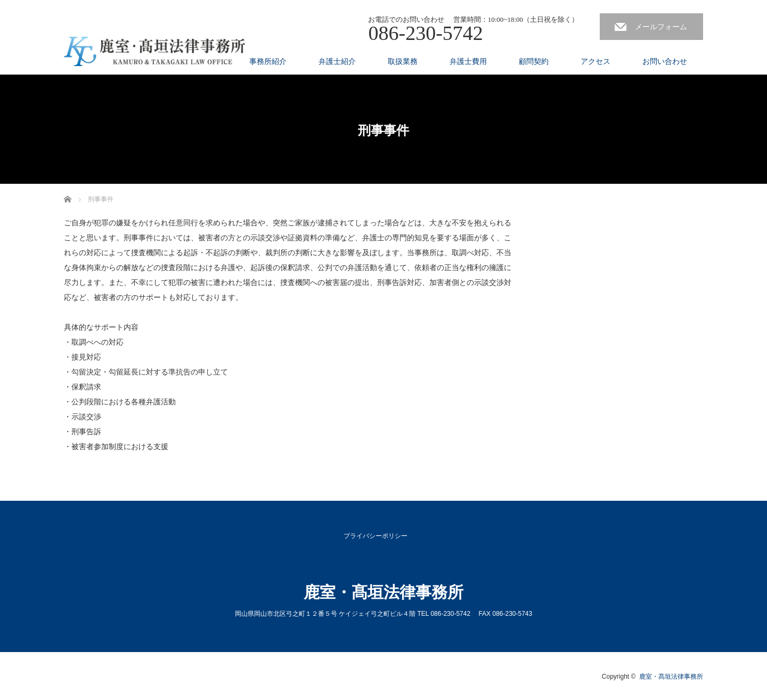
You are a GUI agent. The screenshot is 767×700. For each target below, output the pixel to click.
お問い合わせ (665, 61)
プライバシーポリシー (376, 536)
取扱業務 (403, 61)
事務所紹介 (268, 61)
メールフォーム (661, 27)
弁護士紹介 (337, 61)
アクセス (595, 61)
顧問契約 (534, 61)
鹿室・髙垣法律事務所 (383, 592)
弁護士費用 (468, 61)
